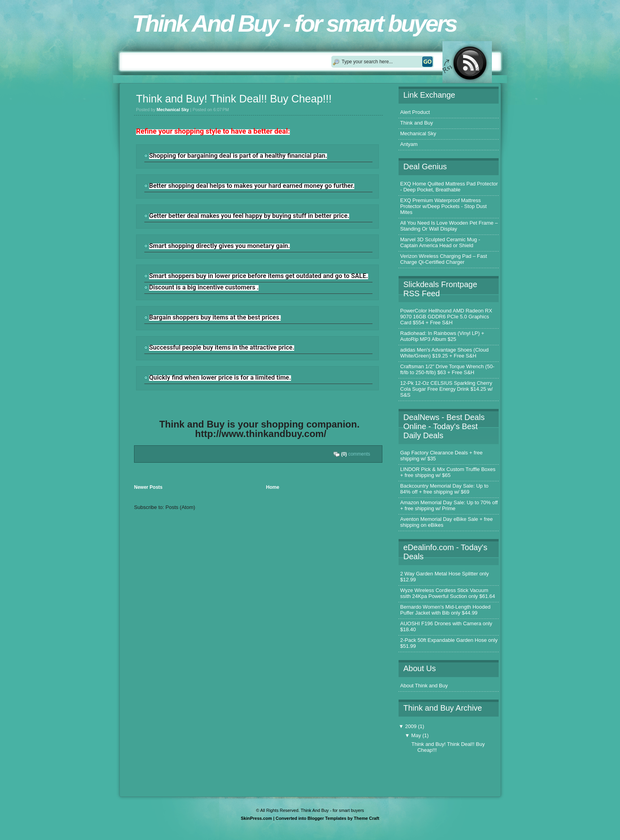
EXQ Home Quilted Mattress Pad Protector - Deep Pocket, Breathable (449, 187)
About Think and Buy (424, 686)
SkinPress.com (256, 818)
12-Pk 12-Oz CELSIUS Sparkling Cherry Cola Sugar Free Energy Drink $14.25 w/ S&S (446, 389)
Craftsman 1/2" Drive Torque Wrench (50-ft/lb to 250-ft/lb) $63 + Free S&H (447, 369)
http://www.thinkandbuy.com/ (261, 434)
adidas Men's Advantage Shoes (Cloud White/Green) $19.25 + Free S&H (444, 353)
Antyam (409, 144)
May (417, 735)
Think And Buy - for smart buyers (294, 24)
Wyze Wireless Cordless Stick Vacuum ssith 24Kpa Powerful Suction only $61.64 (448, 593)
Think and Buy (417, 123)
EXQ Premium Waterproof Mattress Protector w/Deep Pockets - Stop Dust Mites (443, 206)
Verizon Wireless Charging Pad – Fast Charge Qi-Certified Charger (444, 259)
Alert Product (415, 112)
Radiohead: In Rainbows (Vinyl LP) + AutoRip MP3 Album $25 (442, 336)
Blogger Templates (327, 818)
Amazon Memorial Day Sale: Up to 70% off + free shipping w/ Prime (449, 505)
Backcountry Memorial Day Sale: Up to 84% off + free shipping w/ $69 (444, 489)
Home (273, 487)
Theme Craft (367, 818)
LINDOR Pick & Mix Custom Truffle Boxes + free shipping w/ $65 (448, 472)
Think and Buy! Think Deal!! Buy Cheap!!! (234, 99)
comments (356, 454)
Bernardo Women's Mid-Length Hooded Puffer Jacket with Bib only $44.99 (445, 610)
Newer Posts (148, 487)
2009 (411, 726)
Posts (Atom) (181, 507)
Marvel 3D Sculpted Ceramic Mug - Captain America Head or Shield (440, 242)
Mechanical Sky (418, 133)
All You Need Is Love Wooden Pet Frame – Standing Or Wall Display (449, 226)
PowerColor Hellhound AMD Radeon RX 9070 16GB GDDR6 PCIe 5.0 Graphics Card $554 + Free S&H (446, 317)
